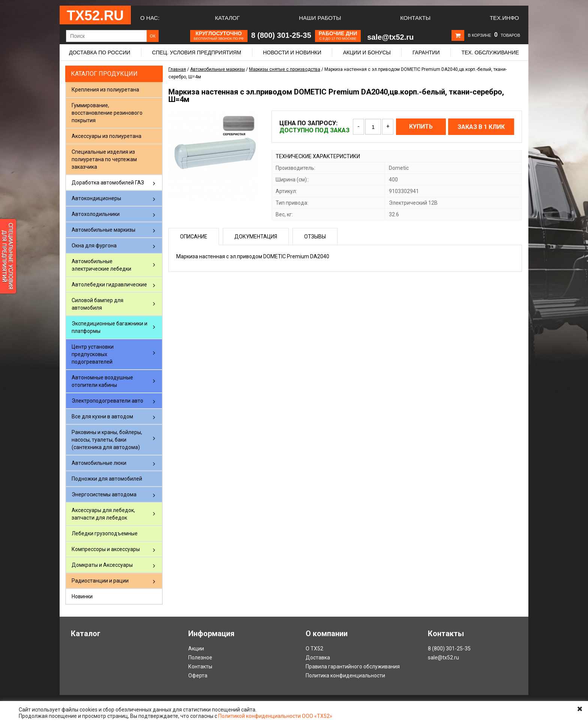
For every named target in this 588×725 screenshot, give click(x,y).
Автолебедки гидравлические (109, 285)
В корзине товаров (494, 35)
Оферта (198, 676)
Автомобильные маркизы (103, 230)
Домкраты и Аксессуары (102, 565)
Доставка (318, 658)
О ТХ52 (314, 649)
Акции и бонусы (367, 52)
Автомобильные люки (99, 463)
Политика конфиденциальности (345, 676)
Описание (194, 237)
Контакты (415, 18)
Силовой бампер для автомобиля (97, 304)
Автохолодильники (96, 214)
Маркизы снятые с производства (285, 69)
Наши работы (320, 18)
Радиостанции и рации (100, 581)
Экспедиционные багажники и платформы (109, 327)
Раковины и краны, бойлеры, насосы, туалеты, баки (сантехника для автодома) (107, 440)
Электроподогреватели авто (107, 401)
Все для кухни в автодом (102, 416)
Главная (177, 69)
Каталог (227, 18)
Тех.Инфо (504, 18)
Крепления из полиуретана (105, 90)
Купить (421, 127)
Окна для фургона (94, 246)
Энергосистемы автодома (104, 494)
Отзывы (315, 237)
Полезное (200, 658)
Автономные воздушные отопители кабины (102, 381)
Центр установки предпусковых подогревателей (93, 354)
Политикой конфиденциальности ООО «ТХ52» (275, 716)
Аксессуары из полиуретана (106, 136)
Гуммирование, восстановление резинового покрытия (107, 113)
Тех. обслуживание (490, 52)
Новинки (82, 596)
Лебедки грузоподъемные (105, 533)
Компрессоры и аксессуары (106, 549)
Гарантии (426, 52)
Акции (196, 649)
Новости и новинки (292, 52)
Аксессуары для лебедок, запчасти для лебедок (103, 514)
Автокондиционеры (96, 198)
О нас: (150, 18)
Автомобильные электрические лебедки (101, 265)
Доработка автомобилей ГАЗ (108, 183)
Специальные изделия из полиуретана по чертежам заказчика (104, 159)
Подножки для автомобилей (107, 479)
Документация (256, 237)
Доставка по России (100, 52)
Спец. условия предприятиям (196, 52)
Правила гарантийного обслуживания (353, 667)
